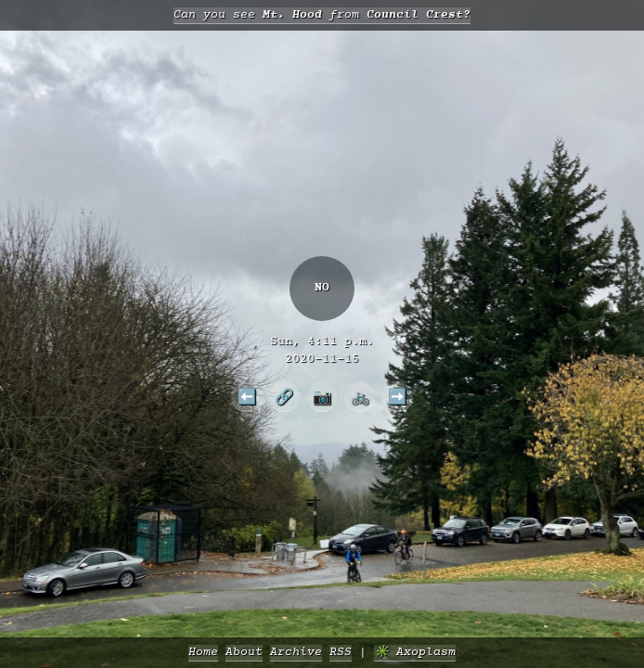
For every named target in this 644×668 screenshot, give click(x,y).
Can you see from (322, 15)
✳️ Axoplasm (415, 653)
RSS (341, 653)
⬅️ (247, 396)
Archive (296, 653)
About (244, 653)
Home (203, 653)
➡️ (397, 396)
